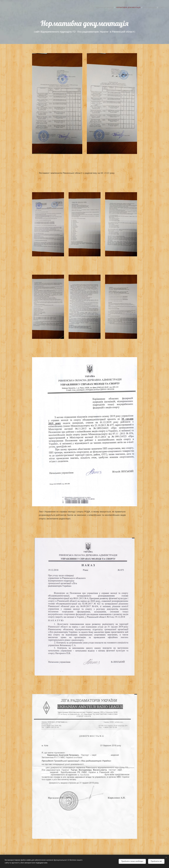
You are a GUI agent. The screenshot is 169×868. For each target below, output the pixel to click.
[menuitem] (105, 7)
